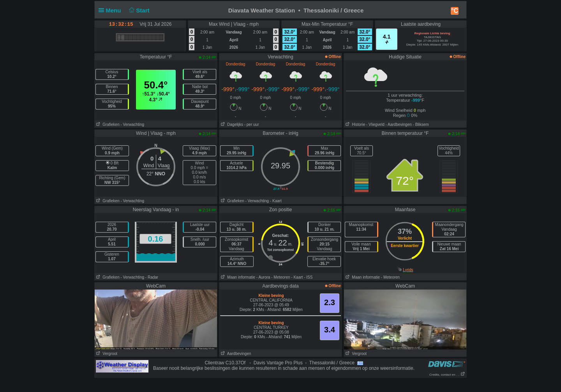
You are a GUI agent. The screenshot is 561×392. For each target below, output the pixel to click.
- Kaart (276, 201)
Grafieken (107, 124)
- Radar (152, 277)
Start (138, 10)
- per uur (252, 124)
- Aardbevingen (399, 124)
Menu (111, 10)
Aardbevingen (235, 354)
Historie (355, 124)
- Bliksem (421, 124)
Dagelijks (231, 124)
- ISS (308, 277)
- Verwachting (132, 124)
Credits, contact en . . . (447, 375)
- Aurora (263, 277)
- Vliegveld (375, 124)
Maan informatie (237, 277)
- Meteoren (280, 277)
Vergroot (106, 354)
